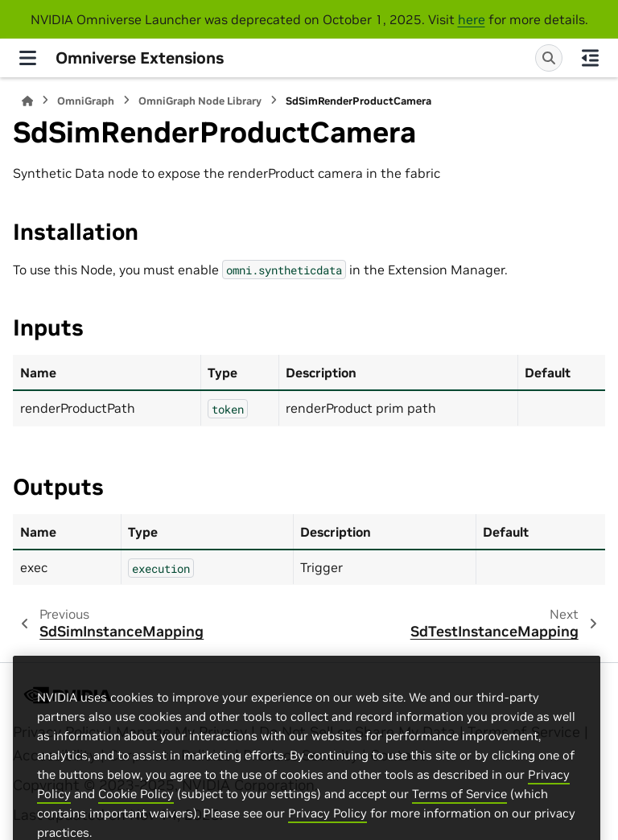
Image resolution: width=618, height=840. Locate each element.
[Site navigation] (28, 58)
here (472, 19)
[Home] (27, 101)
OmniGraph (86, 101)
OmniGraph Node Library (200, 101)
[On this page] (590, 58)
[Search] (549, 58)
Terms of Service (459, 828)
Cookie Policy (136, 828)
